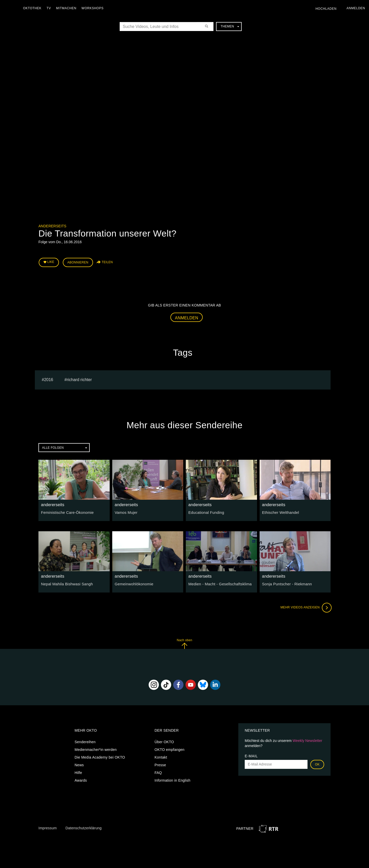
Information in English (172, 780)
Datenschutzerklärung (83, 827)
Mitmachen (68, 8)
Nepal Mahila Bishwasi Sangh (66, 583)
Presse (160, 764)
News (79, 764)
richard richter (79, 379)
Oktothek (34, 8)
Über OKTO (164, 741)
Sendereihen (85, 741)
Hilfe (78, 772)
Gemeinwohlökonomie (133, 583)
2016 (49, 379)
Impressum (48, 827)
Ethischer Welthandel (280, 512)
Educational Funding (205, 512)
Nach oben (184, 643)
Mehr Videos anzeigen (305, 607)
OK (317, 764)
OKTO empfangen (170, 749)
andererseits (52, 226)
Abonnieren (78, 262)
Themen (230, 26)
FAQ (158, 772)
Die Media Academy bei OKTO (100, 757)
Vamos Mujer (126, 512)
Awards (81, 780)
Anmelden (187, 317)
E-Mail (251, 755)
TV (50, 8)
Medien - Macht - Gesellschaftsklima (218, 583)
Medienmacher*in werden (96, 749)
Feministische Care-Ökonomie (66, 512)
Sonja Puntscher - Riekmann (286, 583)
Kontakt (161, 757)
